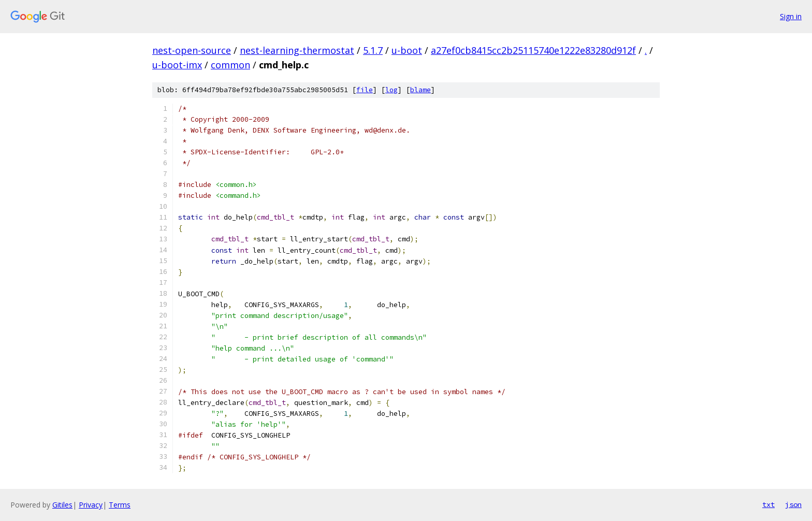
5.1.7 (373, 50)
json (793, 504)
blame (421, 90)
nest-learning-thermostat (297, 50)
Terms (120, 505)
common (230, 65)
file (365, 90)
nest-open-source (192, 50)
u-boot (407, 50)
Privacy (91, 505)
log (392, 90)
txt (769, 504)
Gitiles (62, 505)
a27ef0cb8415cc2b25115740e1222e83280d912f (533, 50)
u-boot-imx (177, 65)
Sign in (791, 16)
